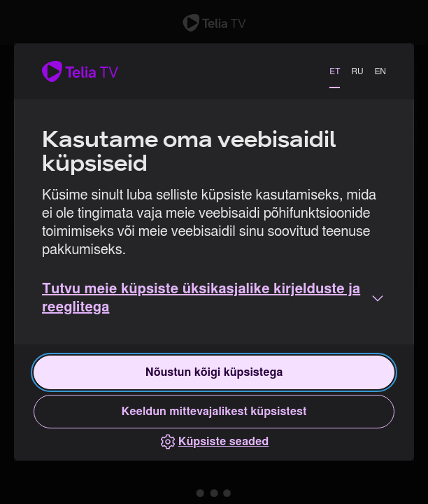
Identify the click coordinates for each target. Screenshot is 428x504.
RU (357, 71)
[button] (214, 298)
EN (380, 71)
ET (335, 71)
